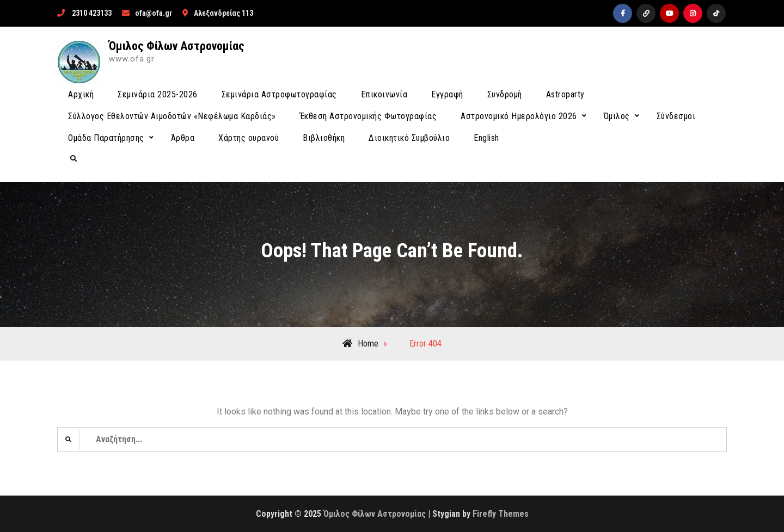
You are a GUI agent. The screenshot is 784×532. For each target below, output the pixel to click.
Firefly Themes (501, 514)
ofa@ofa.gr (154, 13)
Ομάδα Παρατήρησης (106, 138)
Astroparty (565, 94)
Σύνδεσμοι (676, 116)
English (486, 138)
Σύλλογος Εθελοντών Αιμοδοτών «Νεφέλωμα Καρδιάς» (172, 116)
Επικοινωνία (384, 94)
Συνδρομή (505, 94)
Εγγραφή (447, 94)
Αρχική (81, 94)
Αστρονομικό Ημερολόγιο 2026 (519, 116)
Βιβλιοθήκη (324, 138)
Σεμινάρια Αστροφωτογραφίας (279, 94)
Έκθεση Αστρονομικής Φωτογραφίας (369, 116)
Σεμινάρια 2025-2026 (158, 94)
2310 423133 (92, 13)
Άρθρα (183, 138)
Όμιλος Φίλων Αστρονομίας (177, 46)
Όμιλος (617, 116)
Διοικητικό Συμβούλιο (409, 138)
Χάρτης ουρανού (249, 138)
